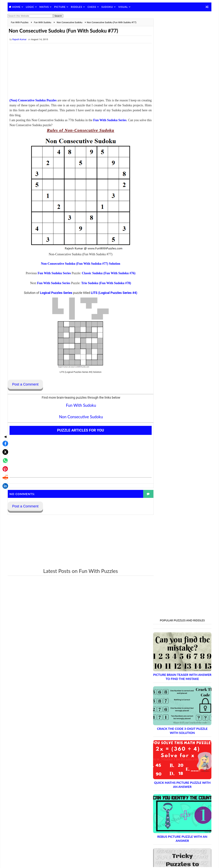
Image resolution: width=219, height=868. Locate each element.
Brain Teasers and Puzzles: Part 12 (177, 702)
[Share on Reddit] (4, 449)
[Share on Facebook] (4, 415)
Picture (60, 7)
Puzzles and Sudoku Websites (169, 810)
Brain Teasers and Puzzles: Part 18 (177, 739)
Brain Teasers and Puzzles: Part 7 (176, 671)
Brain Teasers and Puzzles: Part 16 (177, 727)
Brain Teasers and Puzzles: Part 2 (176, 640)
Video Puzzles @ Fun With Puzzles (172, 814)
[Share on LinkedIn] (4, 458)
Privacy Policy (160, 800)
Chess (92, 7)
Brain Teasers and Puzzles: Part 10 (177, 690)
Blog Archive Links (163, 787)
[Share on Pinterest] (4, 441)
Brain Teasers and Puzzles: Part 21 (177, 758)
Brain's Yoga (160, 842)
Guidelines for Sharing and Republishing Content (179, 796)
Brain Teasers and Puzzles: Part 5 (176, 659)
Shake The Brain (162, 837)
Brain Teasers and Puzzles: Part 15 (177, 721)
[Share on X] (4, 424)
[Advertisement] (77, 72)
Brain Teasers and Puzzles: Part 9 (176, 684)
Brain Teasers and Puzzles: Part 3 (176, 646)
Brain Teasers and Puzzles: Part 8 (176, 677)
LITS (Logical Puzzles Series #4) (110, 293)
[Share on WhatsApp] (4, 432)
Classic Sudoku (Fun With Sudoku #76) (105, 273)
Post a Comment (26, 385)
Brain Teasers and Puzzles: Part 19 (177, 745)
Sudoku (107, 7)
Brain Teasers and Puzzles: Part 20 (177, 752)
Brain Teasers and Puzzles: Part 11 (177, 696)
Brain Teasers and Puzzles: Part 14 (177, 715)
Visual (123, 7)
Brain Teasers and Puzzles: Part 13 (177, 708)
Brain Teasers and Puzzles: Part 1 (176, 634)
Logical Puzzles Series (53, 293)
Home (17, 7)
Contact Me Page (162, 791)
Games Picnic (160, 848)
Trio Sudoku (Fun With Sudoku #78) (103, 283)
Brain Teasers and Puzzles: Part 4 (176, 653)
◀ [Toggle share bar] (4, 409)
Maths (44, 7)
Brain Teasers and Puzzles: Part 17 (177, 733)
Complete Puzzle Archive (170, 764)
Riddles (77, 7)
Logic (30, 7)
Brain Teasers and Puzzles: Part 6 (176, 665)
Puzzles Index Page (164, 805)
